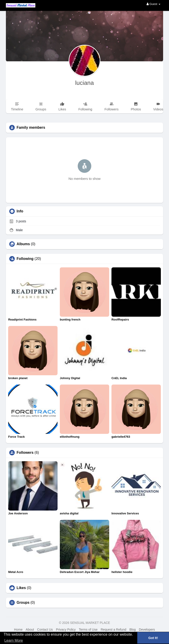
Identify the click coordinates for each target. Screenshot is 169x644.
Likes (21, 588)
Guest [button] (153, 4)
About (30, 630)
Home (18, 630)
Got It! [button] (153, 638)
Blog (133, 630)
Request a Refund (113, 630)
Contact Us (45, 630)
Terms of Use (88, 630)
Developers (147, 630)
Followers (25, 453)
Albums (23, 244)
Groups (23, 603)
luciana (84, 83)
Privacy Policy (66, 630)
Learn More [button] (14, 640)
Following (25, 259)
